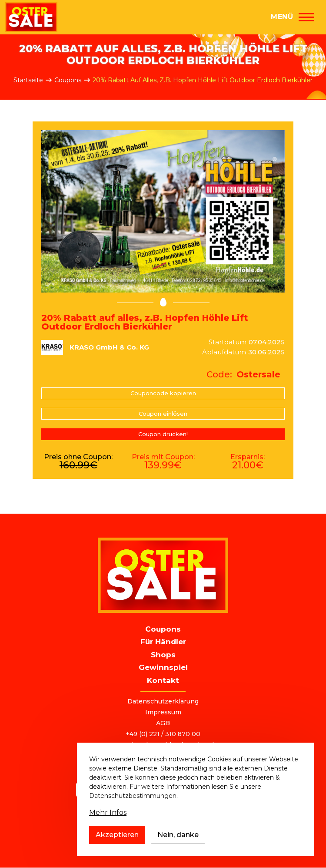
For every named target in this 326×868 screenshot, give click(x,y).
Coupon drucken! (163, 434)
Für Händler (163, 642)
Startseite (28, 80)
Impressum (163, 712)
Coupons (68, 80)
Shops (163, 655)
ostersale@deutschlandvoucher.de (163, 745)
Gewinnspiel (163, 667)
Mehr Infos (108, 822)
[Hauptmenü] (293, 17)
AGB (163, 723)
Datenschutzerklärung (163, 701)
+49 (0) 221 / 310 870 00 (163, 734)
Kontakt (163, 680)
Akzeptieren (117, 844)
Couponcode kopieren (163, 393)
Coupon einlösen (163, 414)
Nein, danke (178, 844)
